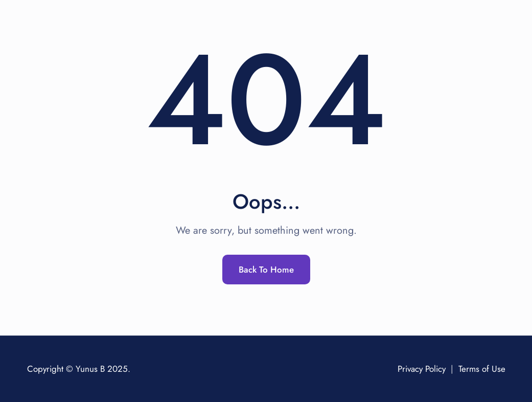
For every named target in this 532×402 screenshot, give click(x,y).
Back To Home (266, 270)
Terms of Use (482, 369)
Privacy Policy (422, 369)
